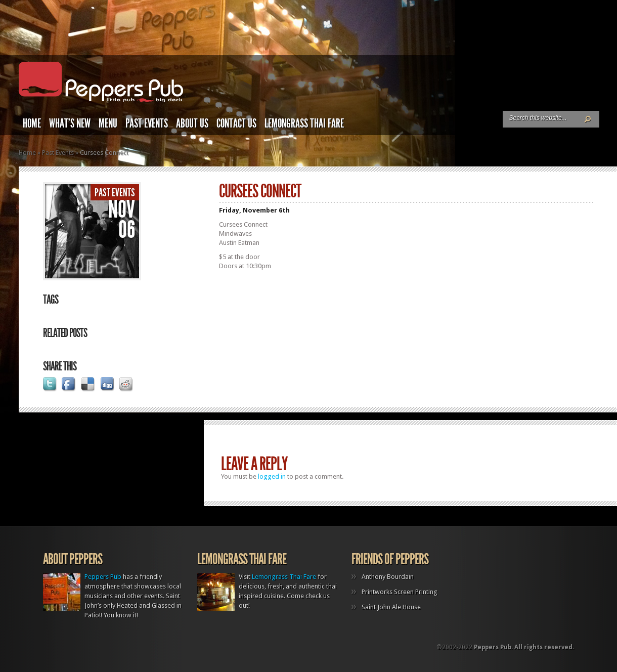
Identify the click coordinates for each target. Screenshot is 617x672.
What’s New (70, 123)
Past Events (147, 123)
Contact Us (236, 123)
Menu (108, 123)
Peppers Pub (103, 577)
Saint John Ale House (391, 607)
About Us (192, 123)
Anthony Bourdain (388, 577)
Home (32, 123)
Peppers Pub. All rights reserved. (524, 647)
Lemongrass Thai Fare (304, 123)
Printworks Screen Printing (400, 592)
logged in (272, 476)
